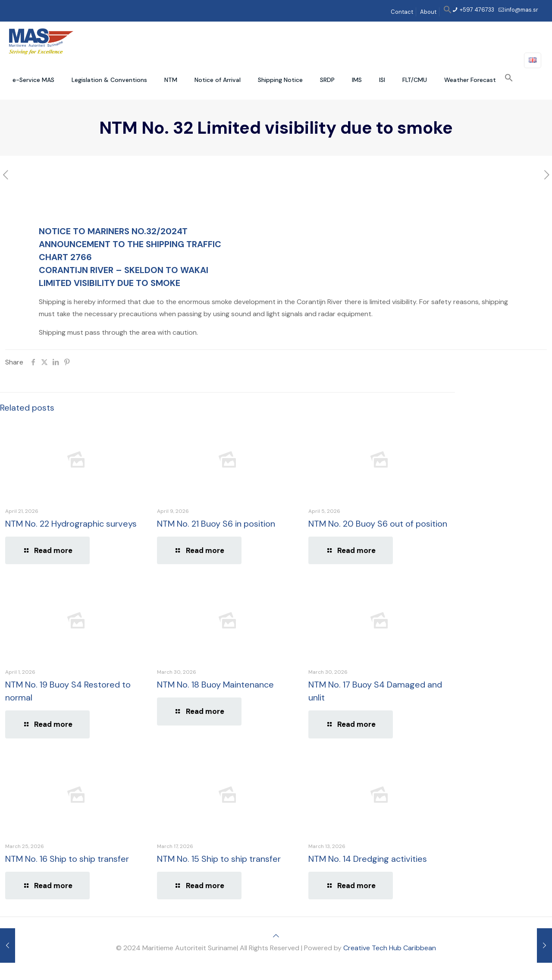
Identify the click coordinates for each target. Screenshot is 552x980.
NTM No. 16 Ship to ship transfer (67, 859)
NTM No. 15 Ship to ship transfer (219, 859)
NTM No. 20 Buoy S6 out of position (378, 524)
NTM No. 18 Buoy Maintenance (215, 685)
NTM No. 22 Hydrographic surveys (71, 524)
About (428, 12)
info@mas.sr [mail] (522, 10)
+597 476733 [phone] (476, 10)
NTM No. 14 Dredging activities (368, 859)
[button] (448, 12)
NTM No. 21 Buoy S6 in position (216, 524)
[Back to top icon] (276, 936)
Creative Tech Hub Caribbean (390, 948)
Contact (402, 12)
